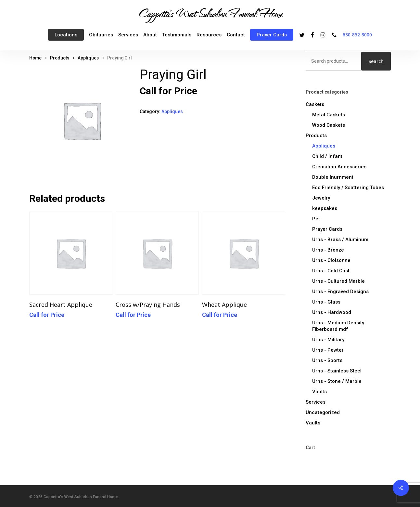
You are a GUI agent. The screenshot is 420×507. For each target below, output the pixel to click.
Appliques (88, 58)
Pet (316, 219)
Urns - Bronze (328, 250)
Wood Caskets (329, 125)
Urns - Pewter (328, 350)
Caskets (315, 104)
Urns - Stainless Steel (337, 371)
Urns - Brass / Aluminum (340, 240)
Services (316, 402)
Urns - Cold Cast (331, 271)
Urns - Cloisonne (331, 260)
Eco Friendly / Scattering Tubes (348, 188)
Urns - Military (328, 340)
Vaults (319, 392)
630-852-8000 (357, 35)
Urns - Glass (326, 302)
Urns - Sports (327, 360)
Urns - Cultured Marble (338, 281)
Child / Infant (327, 156)
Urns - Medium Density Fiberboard (338, 326)
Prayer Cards (327, 229)
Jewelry (321, 198)
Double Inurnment (333, 177)
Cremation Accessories (339, 167)
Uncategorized (323, 412)
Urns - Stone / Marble (337, 381)
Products (60, 58)
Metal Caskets (329, 115)
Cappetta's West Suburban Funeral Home (210, 13)
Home (35, 58)
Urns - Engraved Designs (340, 292)
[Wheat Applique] (244, 253)
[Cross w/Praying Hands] (157, 253)
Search (376, 61)
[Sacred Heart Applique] (71, 253)
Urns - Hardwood (332, 312)
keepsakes (325, 208)
